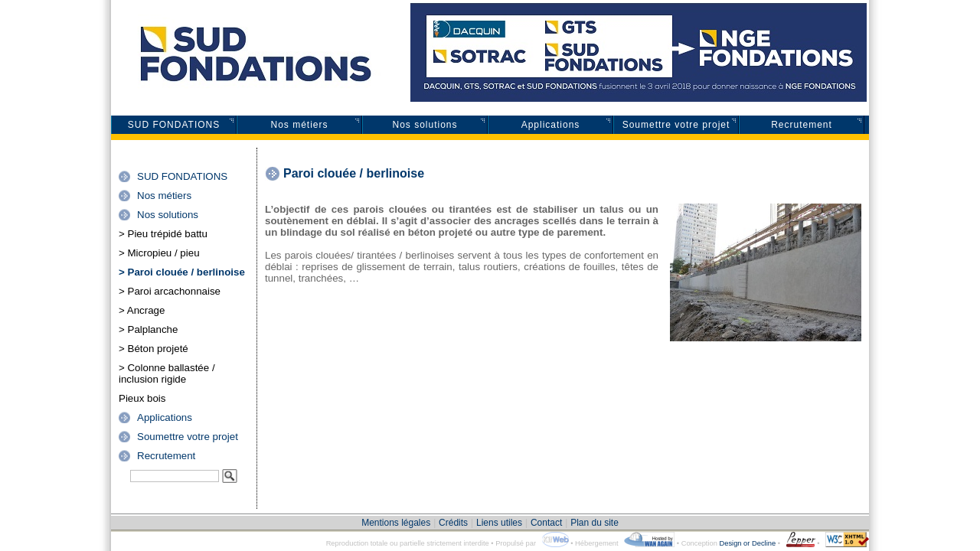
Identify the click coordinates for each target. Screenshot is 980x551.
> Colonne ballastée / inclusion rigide (167, 373)
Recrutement (802, 125)
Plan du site (595, 523)
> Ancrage (142, 310)
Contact (546, 523)
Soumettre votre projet (676, 125)
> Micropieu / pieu (159, 253)
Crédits (453, 523)
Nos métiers (299, 125)
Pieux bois (142, 398)
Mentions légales (396, 523)
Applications (551, 125)
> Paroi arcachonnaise (170, 291)
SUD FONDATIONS (174, 125)
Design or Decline (747, 543)
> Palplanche (148, 329)
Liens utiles (499, 523)
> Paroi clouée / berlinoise (182, 272)
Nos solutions (425, 125)
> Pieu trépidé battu (163, 234)
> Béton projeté (154, 349)
